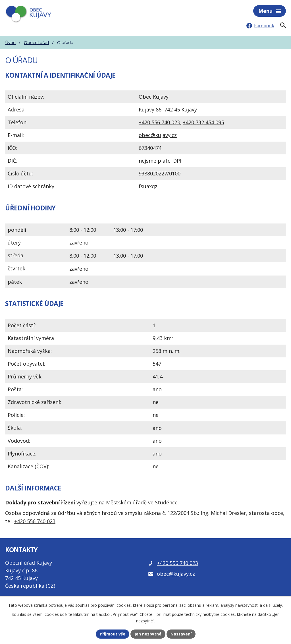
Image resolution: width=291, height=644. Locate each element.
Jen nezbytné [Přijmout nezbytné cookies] (148, 634)
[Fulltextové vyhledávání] (283, 25)
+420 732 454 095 (203, 122)
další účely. (273, 605)
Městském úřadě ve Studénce (142, 502)
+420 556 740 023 (159, 122)
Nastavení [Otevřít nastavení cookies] (181, 634)
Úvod (10, 42)
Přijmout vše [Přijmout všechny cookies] (113, 634)
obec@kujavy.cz (158, 135)
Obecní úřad (36, 42)
